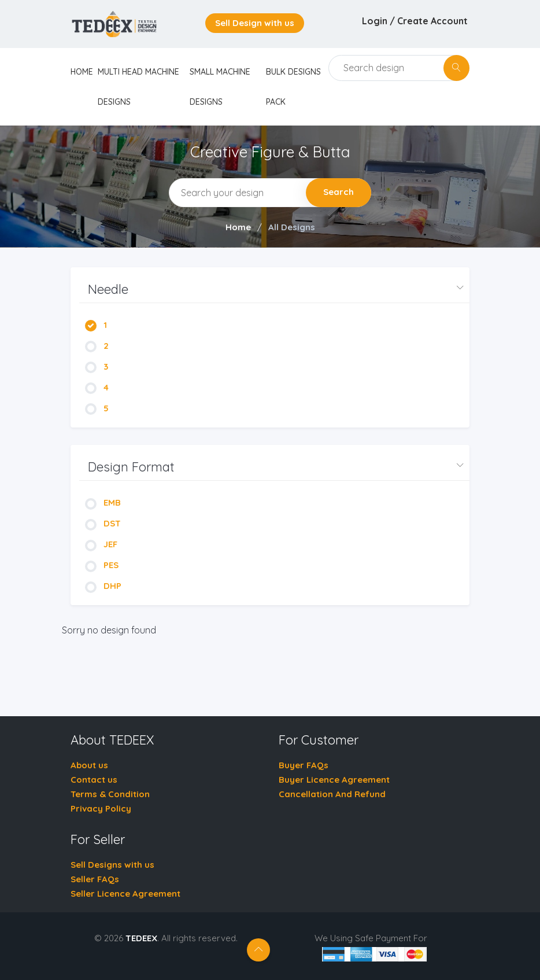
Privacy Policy (101, 808)
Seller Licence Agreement (125, 894)
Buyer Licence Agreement (334, 780)
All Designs (292, 227)
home (82, 72)
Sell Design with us (255, 23)
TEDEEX (141, 938)
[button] (274, 290)
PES (102, 565)
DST (103, 523)
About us (89, 765)
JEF (101, 544)
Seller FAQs (95, 879)
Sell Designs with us (112, 865)
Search (339, 192)
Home (238, 227)
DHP (103, 586)
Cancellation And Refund (332, 794)
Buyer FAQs (304, 765)
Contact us (94, 780)
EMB (103, 502)
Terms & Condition (110, 794)
